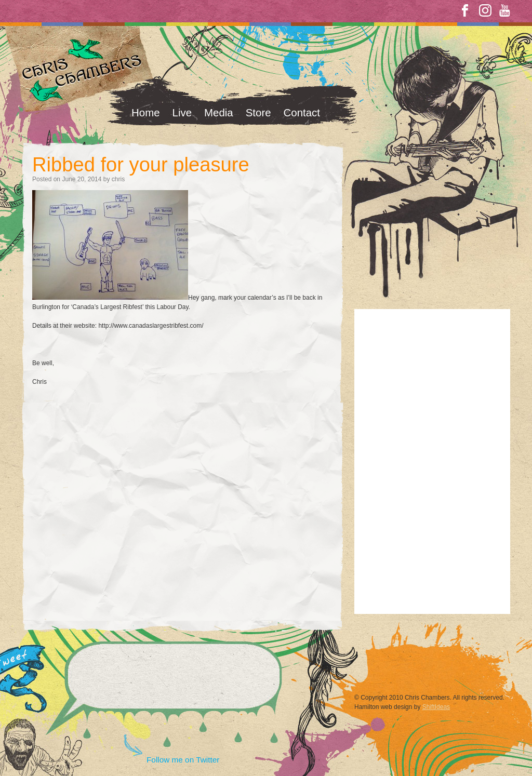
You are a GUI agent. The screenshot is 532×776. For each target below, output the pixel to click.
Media (219, 112)
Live (182, 112)
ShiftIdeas (436, 707)
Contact (302, 112)
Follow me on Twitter (183, 760)
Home (146, 112)
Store (258, 112)
